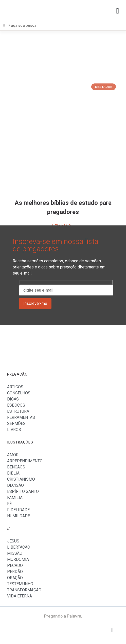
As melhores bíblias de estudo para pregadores (63, 207)
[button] (118, 11)
